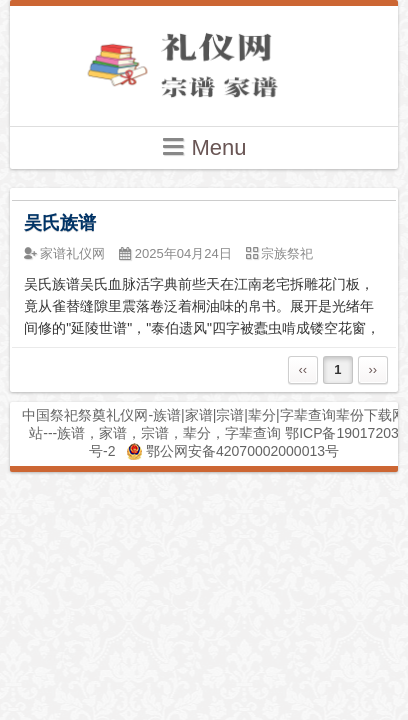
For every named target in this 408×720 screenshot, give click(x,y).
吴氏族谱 (60, 223)
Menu (203, 146)
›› (372, 369)
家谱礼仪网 (72, 253)
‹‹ (302, 369)
